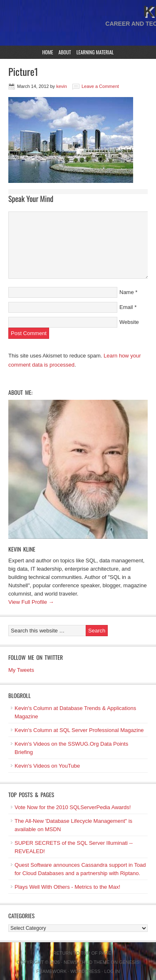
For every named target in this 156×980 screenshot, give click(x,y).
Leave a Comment (100, 86)
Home (48, 52)
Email (126, 307)
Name (127, 292)
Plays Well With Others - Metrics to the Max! (67, 887)
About (65, 52)
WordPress (85, 971)
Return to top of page (82, 953)
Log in (112, 971)
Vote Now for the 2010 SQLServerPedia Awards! (73, 807)
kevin (62, 86)
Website (129, 322)
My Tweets (21, 670)
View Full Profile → (31, 602)
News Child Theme (87, 962)
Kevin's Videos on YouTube (47, 766)
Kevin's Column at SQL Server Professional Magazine (79, 730)
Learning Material (95, 52)
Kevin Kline (22, 549)
